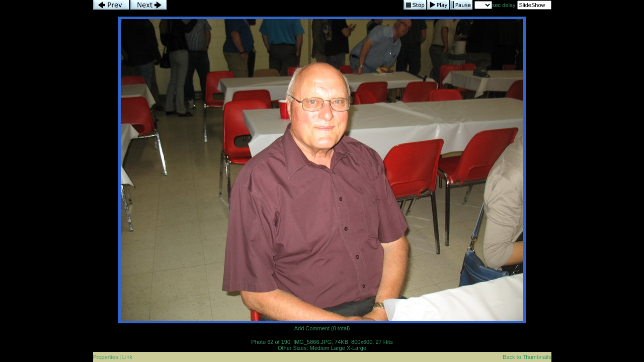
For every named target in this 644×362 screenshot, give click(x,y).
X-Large (356, 348)
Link (127, 357)
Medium (320, 348)
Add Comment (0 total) (322, 328)
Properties (106, 357)
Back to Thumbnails (527, 357)
